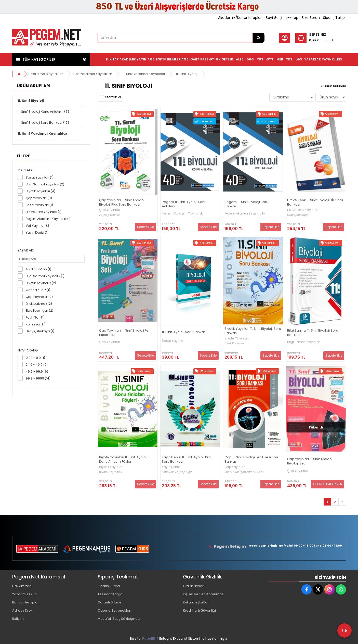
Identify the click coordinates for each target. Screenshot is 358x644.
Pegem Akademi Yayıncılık (182, 213)
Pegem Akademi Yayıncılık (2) (49, 219)
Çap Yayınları (110, 210)
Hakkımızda (22, 586)
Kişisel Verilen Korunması (204, 594)
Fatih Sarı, (168, 472)
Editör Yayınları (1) (39, 205)
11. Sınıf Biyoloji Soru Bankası (184, 332)
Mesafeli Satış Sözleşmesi (119, 619)
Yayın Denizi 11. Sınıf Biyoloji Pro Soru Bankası (186, 460)
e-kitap (292, 18)
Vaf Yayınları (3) (38, 226)
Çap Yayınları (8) (39, 198)
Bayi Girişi (274, 18)
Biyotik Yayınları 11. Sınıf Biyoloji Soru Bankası (253, 331)
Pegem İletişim (230, 546)
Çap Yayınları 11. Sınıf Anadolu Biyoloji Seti (311, 461)
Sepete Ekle (145, 227)
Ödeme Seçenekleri (114, 610)
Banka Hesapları (26, 602)
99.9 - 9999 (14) (38, 378)
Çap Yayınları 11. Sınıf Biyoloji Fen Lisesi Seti (125, 333)
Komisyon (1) (36, 324)
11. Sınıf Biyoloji (187, 74)
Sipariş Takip (334, 18)
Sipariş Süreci (109, 586)
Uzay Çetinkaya (298, 215)
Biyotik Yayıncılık (111, 472)
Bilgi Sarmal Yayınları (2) (45, 184)
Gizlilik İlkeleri (194, 586)
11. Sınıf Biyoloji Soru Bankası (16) (43, 123)
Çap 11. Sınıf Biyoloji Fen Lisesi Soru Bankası (252, 460)
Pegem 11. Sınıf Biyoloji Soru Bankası (246, 204)
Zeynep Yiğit (183, 472)
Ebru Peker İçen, (235, 472)
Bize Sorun (311, 18)
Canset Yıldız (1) (38, 290)
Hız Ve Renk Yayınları (303, 210)
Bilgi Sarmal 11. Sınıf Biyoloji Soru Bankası (313, 333)
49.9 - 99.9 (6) (37, 371)
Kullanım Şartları (196, 602)
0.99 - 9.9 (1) (35, 358)
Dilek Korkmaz (234, 343)
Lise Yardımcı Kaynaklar (93, 74)
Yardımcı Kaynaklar (47, 74)
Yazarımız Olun (24, 594)
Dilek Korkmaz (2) (39, 304)
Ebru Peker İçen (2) (39, 311)
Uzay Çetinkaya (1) (40, 331)
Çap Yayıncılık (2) (39, 297)
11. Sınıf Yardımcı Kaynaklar (144, 74)
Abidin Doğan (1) (38, 269)
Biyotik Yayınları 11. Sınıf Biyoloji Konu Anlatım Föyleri (123, 460)
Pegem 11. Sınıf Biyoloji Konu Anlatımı (184, 204)
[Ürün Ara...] (259, 38)
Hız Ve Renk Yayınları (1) (44, 212)
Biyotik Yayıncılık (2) (41, 283)
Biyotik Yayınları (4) (41, 191)
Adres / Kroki (23, 610)
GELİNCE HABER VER (328, 484)
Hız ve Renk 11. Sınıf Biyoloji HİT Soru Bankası (315, 203)
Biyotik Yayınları (237, 338)
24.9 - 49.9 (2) (37, 365)
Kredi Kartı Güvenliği (199, 610)
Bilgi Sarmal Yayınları (304, 342)
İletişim (18, 619)
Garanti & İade (110, 602)
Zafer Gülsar (255, 472)
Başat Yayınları (174, 341)
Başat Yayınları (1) (40, 177)
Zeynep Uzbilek (109, 215)
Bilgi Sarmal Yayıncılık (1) (45, 276)
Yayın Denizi (171, 467)
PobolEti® (150, 639)
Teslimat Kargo (110, 594)
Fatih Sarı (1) (35, 317)
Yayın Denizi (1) (37, 232)
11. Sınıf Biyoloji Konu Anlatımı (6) (43, 112)
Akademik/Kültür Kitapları (240, 18)
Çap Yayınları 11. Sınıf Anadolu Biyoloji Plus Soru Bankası (123, 203)
